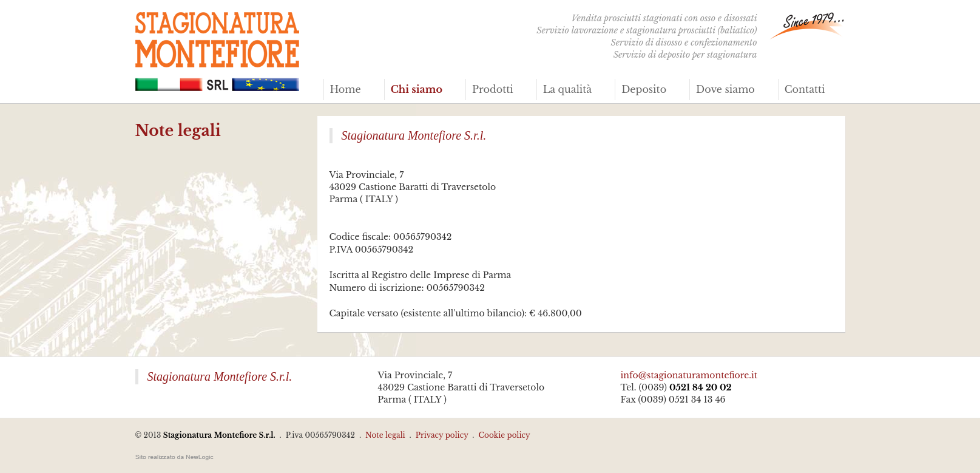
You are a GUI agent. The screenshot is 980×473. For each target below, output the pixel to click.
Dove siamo (725, 89)
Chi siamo (417, 89)
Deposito (644, 89)
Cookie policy (504, 435)
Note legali (385, 435)
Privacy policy (442, 435)
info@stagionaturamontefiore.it (689, 375)
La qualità (568, 89)
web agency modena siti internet (174, 457)
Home (346, 89)
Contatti (805, 89)
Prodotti (493, 89)
